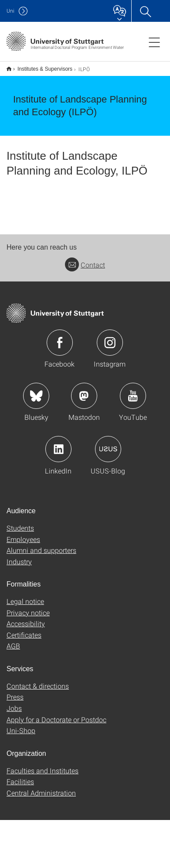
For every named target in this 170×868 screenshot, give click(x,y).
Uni (10, 11)
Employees (23, 539)
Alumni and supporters (41, 550)
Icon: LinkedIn (58, 449)
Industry (19, 561)
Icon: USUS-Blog (108, 449)
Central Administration (41, 793)
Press (15, 697)
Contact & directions (38, 686)
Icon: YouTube (133, 396)
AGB (13, 646)
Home (9, 69)
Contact (85, 265)
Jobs (14, 708)
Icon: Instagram (110, 343)
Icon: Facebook (60, 343)
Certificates (24, 635)
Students (20, 528)
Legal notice (25, 601)
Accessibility (26, 623)
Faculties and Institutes (42, 770)
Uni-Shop (21, 730)
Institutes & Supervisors (45, 69)
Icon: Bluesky (36, 396)
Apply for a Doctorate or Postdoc (56, 719)
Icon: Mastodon (84, 396)
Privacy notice (28, 612)
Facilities (20, 781)
